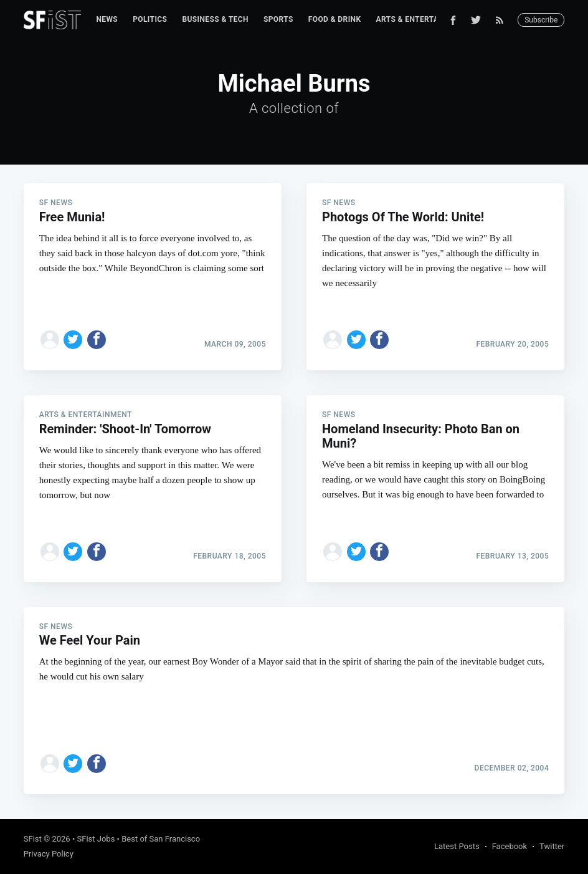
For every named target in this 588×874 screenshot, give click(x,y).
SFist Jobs (96, 839)
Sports (278, 19)
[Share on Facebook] (97, 340)
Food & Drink (335, 19)
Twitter (552, 846)
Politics (150, 19)
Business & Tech (215, 19)
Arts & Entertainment (422, 19)
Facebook (510, 846)
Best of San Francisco (161, 839)
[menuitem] (107, 20)
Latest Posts (457, 846)
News (107, 19)
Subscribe (541, 20)
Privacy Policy (49, 854)
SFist (33, 839)
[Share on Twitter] (73, 340)
